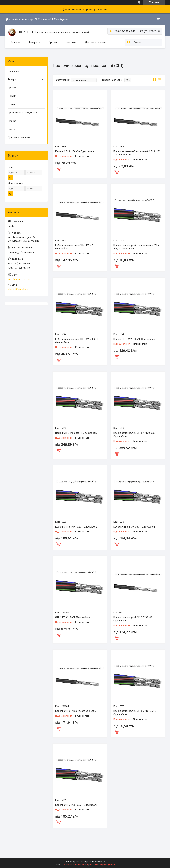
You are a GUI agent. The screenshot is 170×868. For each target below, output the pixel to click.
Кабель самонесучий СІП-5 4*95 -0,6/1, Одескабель (77, 341)
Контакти (71, 42)
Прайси (12, 88)
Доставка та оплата (19, 137)
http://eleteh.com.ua (19, 279)
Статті (11, 104)
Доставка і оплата (95, 42)
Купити (58, 168)
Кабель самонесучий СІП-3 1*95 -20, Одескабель (75, 247)
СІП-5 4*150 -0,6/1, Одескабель (73, 617)
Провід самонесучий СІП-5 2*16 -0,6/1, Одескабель (135, 713)
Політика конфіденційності (102, 865)
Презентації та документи (22, 113)
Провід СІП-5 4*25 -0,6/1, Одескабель (134, 339)
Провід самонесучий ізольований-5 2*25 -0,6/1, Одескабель (136, 247)
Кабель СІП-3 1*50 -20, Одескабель (75, 151)
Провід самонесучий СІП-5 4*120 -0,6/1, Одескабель (135, 435)
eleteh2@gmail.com (18, 290)
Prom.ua (101, 862)
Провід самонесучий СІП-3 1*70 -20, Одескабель (133, 619)
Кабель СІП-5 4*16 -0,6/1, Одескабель (76, 527)
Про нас (53, 42)
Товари (33, 42)
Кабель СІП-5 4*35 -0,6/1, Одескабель (76, 805)
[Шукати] (129, 43)
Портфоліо (14, 71)
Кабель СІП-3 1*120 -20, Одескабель (76, 711)
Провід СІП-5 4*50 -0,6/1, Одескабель (76, 433)
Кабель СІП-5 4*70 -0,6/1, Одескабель (134, 527)
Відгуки (12, 129)
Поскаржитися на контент (75, 865)
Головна (16, 42)
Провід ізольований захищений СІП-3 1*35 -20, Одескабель (137, 153)
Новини (12, 96)
